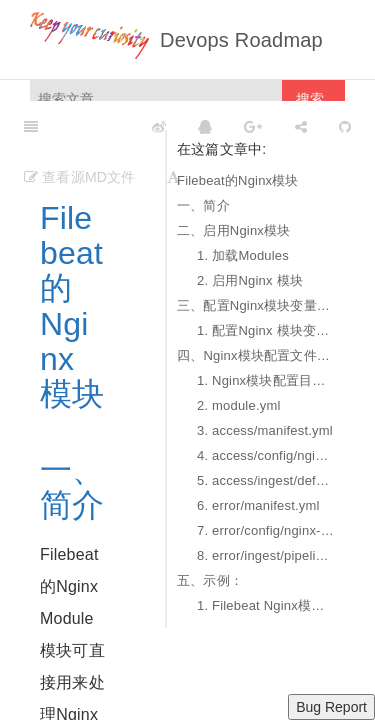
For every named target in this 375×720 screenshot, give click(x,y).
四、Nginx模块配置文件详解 (256, 355)
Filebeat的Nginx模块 (238, 180)
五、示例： (210, 580)
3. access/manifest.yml (265, 430)
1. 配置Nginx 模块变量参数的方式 (266, 330)
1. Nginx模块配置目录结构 (266, 380)
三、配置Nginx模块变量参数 (256, 305)
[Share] (301, 126)
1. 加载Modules (243, 255)
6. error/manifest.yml (258, 505)
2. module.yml (239, 405)
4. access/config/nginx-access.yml (266, 455)
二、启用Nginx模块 (233, 230)
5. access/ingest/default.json (266, 480)
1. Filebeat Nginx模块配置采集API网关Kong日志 (266, 605)
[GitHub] (345, 126)
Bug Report (331, 707)
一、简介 (203, 205)
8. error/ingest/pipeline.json (266, 555)
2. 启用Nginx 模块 (250, 280)
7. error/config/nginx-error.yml (266, 530)
